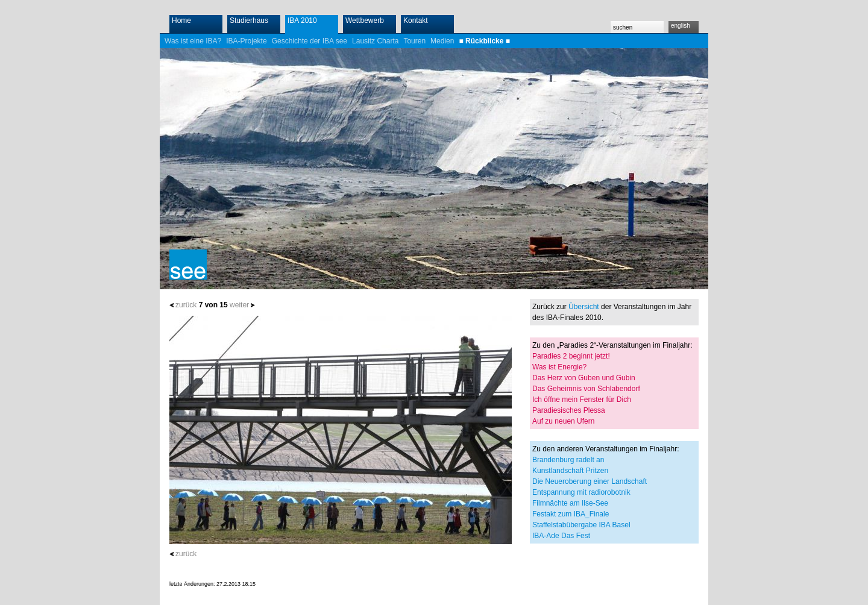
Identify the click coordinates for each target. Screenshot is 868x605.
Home (181, 20)
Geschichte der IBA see (310, 41)
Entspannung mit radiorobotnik (581, 492)
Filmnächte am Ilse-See (570, 503)
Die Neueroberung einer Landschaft (590, 481)
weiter (239, 305)
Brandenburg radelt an (568, 460)
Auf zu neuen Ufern (563, 421)
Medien (442, 41)
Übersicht (584, 307)
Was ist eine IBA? (193, 41)
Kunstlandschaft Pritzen (570, 471)
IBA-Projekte (246, 41)
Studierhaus (249, 20)
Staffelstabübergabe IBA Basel (581, 525)
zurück (186, 305)
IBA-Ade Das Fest (561, 536)
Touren (414, 41)
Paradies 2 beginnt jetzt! (571, 356)
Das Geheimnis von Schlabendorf (586, 389)
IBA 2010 (302, 20)
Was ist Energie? (559, 367)
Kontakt (416, 20)
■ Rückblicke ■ (484, 41)
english (681, 26)
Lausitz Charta (375, 41)
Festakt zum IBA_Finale (571, 514)
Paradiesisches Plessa (569, 410)
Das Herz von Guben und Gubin (584, 378)
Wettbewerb (365, 20)
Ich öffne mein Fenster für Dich (582, 400)
